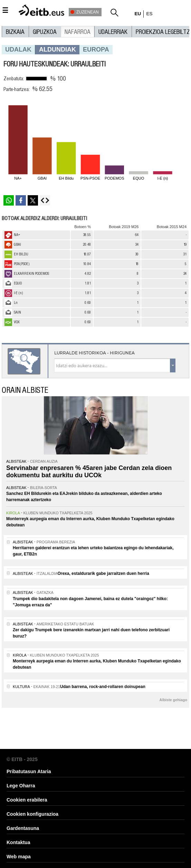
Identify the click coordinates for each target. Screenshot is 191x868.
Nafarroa (78, 32)
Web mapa (19, 857)
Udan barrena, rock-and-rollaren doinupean (103, 687)
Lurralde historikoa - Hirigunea (94, 353)
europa (96, 49)
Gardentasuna (23, 828)
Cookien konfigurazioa (32, 814)
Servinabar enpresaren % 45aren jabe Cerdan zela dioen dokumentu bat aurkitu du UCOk (89, 472)
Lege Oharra (21, 786)
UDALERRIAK (113, 32)
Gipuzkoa (45, 32)
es (149, 14)
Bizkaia (15, 32)
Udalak (18, 49)
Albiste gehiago (173, 700)
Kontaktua (18, 842)
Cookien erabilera (27, 800)
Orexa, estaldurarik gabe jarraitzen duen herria (103, 573)
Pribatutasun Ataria (29, 771)
